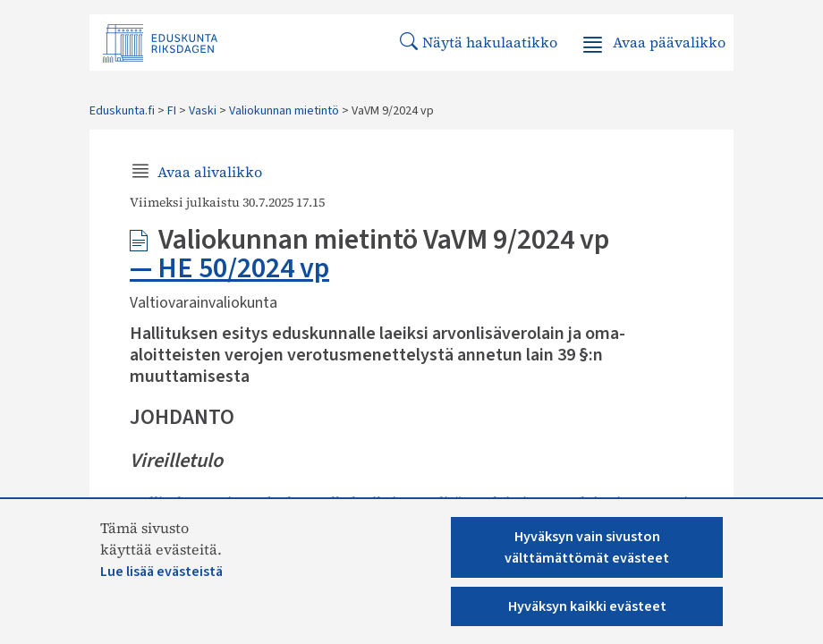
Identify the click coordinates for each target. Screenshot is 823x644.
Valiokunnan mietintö (284, 111)
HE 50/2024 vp (243, 268)
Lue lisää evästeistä (161, 572)
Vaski (203, 111)
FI (172, 111)
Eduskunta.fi (122, 111)
